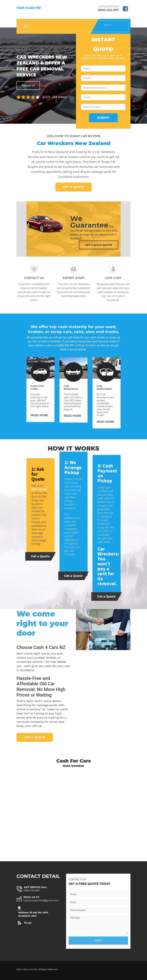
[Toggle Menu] (26, 26)
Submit (103, 118)
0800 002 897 (108, 10)
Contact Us (28, 85)
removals (23, 722)
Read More (39, 415)
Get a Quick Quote (99, 245)
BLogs (28, 923)
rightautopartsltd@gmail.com (41, 900)
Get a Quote (73, 187)
